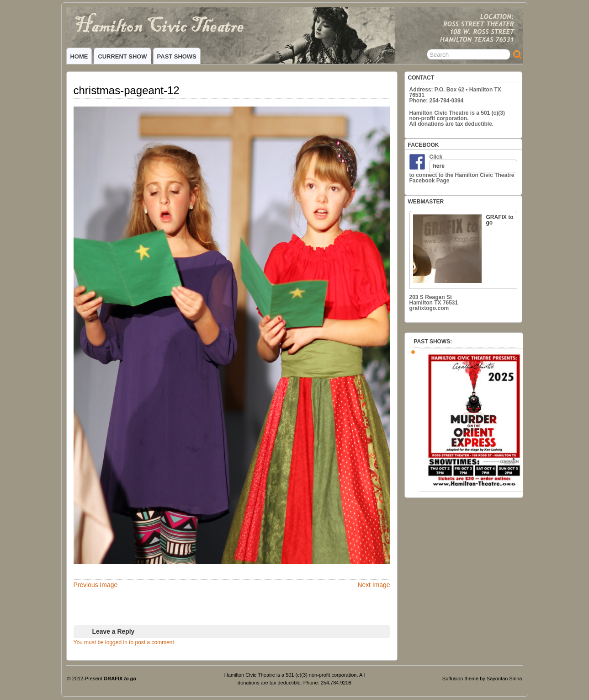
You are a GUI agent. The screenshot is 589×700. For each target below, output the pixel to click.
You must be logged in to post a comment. (125, 642)
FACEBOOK (424, 145)
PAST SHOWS (177, 56)
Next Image (374, 585)
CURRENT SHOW (122, 56)
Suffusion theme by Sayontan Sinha (482, 679)
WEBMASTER (426, 202)
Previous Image (96, 585)
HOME (79, 56)
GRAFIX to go (463, 248)
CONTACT (421, 78)
